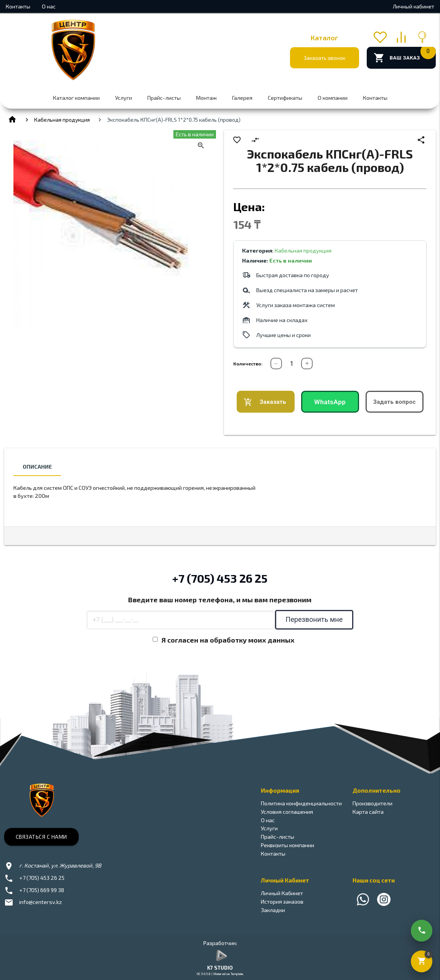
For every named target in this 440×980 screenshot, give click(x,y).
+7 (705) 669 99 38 (42, 890)
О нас (49, 6)
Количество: (248, 364)
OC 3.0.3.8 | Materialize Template (220, 974)
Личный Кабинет (282, 893)
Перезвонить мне (314, 619)
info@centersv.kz (40, 902)
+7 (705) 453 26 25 (220, 578)
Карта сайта (368, 812)
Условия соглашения (287, 812)
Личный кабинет (414, 6)
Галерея (242, 98)
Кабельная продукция (62, 120)
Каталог (325, 38)
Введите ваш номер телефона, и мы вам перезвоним (220, 600)
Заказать (265, 402)
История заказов (282, 902)
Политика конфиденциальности (301, 803)
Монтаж (206, 98)
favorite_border (237, 140)
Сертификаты (285, 98)
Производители (372, 803)
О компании (333, 98)
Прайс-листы (164, 98)
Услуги (124, 98)
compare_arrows (255, 140)
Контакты (18, 6)
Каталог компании (76, 98)
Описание (37, 467)
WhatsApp (330, 402)
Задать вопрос (395, 402)
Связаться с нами (41, 837)
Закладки (273, 910)
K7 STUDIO (220, 968)
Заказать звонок (324, 58)
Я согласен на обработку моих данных (228, 640)
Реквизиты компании (288, 845)
